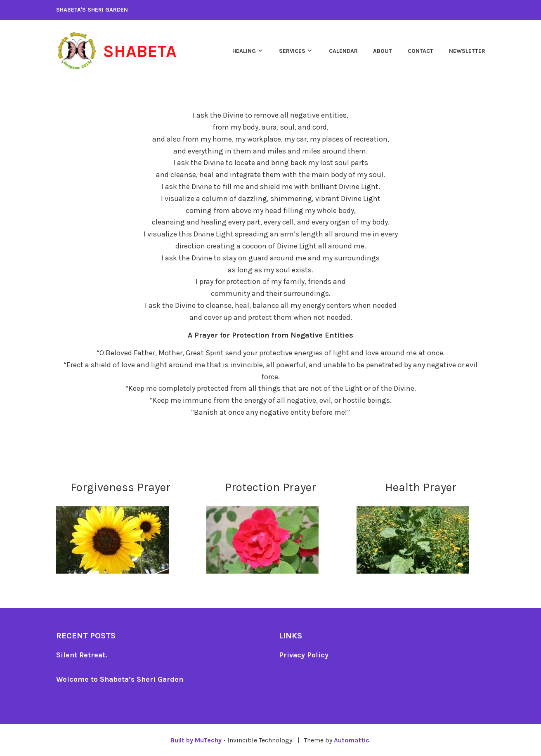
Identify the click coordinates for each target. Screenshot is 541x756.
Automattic (352, 740)
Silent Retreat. (82, 655)
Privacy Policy (304, 655)
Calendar (343, 51)
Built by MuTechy (196, 740)
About (383, 51)
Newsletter (467, 51)
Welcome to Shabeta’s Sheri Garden (121, 679)
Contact (421, 51)
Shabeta (141, 51)
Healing (244, 51)
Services (292, 51)
